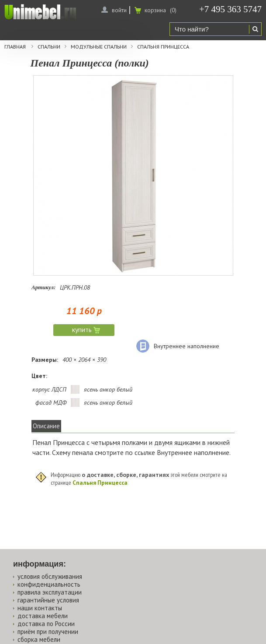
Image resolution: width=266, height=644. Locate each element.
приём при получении (48, 632)
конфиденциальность (49, 584)
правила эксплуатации (50, 592)
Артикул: (43, 287)
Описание (46, 426)
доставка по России (46, 624)
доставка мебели (43, 616)
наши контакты (40, 608)
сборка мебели (39, 639)
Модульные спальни (99, 47)
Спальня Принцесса (163, 47)
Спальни (49, 47)
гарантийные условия (48, 600)
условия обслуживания (50, 576)
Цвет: (39, 376)
